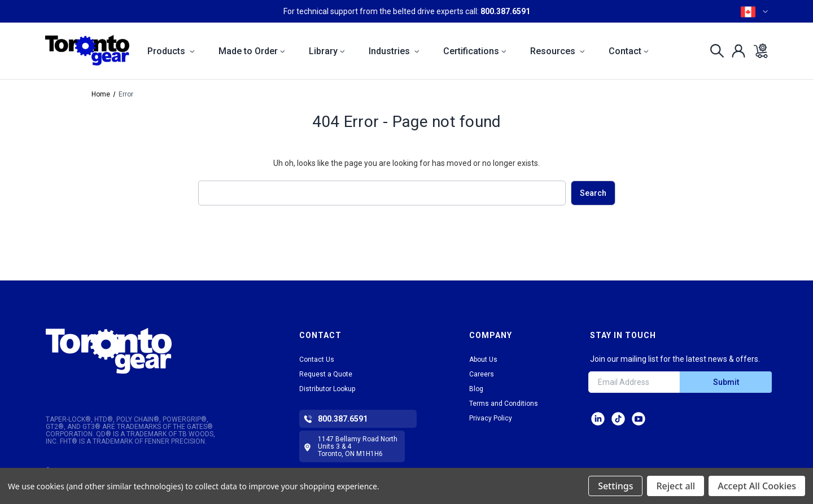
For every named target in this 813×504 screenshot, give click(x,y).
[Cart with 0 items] (757, 51)
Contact (629, 51)
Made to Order (252, 51)
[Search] (714, 51)
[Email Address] (634, 382)
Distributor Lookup (327, 389)
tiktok (618, 419)
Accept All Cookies (757, 486)
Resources (558, 51)
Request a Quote (326, 374)
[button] (143, 351)
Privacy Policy (491, 418)
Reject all (676, 486)
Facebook (639, 419)
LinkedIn (598, 419)
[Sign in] (735, 51)
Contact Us (317, 360)
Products (171, 51)
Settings (615, 486)
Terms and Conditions (504, 404)
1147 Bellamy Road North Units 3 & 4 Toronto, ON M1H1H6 (358, 446)
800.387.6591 (505, 11)
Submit (726, 382)
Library (327, 51)
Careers (482, 374)
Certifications (475, 51)
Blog (476, 389)
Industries (394, 51)
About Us (483, 360)
